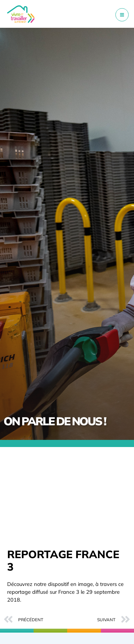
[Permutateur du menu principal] (122, 15)
